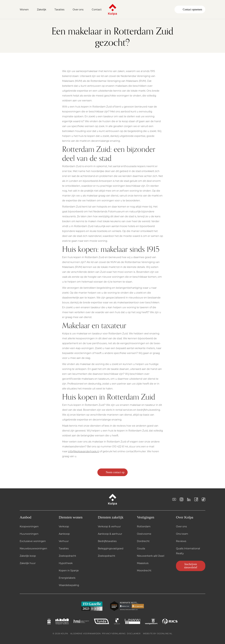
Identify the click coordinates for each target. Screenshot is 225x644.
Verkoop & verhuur (109, 526)
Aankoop (64, 534)
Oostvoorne (144, 534)
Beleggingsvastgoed (111, 548)
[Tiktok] (203, 499)
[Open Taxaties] (61, 9)
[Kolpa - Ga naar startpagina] (112, 9)
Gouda (141, 548)
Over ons (181, 526)
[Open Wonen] (26, 9)
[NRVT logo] (62, 621)
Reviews (181, 541)
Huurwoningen (29, 534)
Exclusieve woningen (33, 541)
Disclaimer (134, 634)
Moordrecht (144, 570)
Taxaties (64, 548)
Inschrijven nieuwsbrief (191, 566)
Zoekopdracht (67, 556)
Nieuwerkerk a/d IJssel (151, 556)
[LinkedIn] (189, 499)
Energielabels (67, 578)
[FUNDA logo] (102, 621)
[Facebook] (196, 499)
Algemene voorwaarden (86, 634)
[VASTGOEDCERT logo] (151, 621)
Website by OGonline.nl (158, 634)
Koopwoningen (29, 526)
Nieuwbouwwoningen (33, 548)
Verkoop (64, 526)
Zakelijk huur (28, 563)
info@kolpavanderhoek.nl (84, 451)
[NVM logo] (49, 621)
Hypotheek (66, 563)
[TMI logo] (81, 621)
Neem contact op (112, 472)
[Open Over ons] (80, 9)
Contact (97, 9)
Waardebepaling (69, 585)
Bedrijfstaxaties (107, 541)
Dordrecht (143, 541)
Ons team (182, 534)
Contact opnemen (190, 9)
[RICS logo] (170, 621)
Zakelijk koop (28, 556)
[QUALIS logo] (117, 621)
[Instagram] (181, 499)
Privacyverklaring (114, 634)
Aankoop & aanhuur (110, 534)
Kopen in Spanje (69, 570)
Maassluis (143, 563)
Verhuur (64, 541)
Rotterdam (144, 526)
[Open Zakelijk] (43, 9)
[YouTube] (174, 499)
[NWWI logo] (132, 621)
